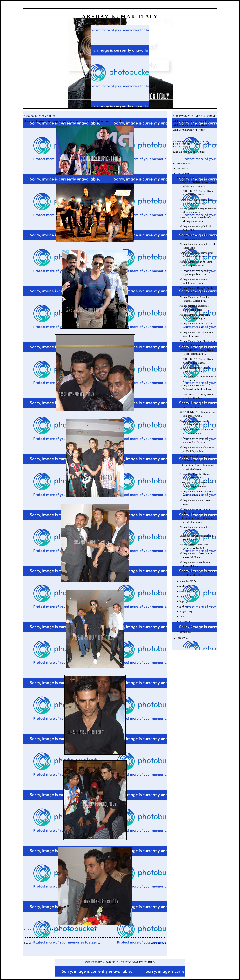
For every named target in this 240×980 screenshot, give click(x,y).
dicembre (184, 178)
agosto (183, 596)
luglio (182, 601)
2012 (179, 168)
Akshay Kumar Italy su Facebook (190, 125)
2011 (179, 173)
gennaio (183, 632)
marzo (183, 622)
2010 (179, 638)
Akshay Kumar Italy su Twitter (189, 130)
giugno (183, 606)
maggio (183, 611)
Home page (95, 943)
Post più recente (32, 943)
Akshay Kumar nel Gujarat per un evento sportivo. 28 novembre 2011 (73, 121)
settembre (184, 591)
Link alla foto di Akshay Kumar (189, 152)
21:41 (93, 930)
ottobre (183, 586)
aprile (182, 617)
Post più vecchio (157, 943)
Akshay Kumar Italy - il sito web (190, 121)
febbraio (184, 627)
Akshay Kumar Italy (120, 17)
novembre (184, 581)
